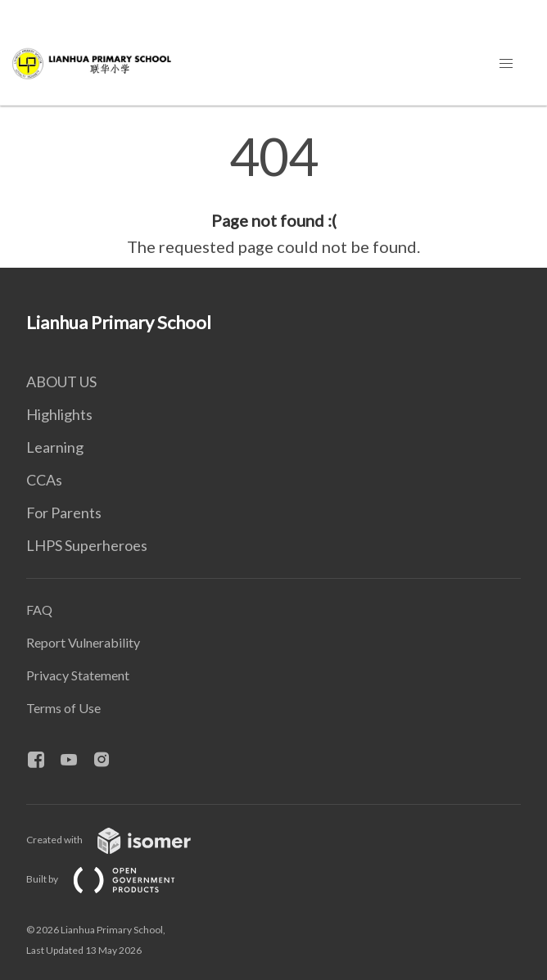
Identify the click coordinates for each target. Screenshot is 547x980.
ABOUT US (61, 382)
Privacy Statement (78, 675)
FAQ (39, 610)
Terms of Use (63, 708)
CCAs (44, 480)
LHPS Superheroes (87, 545)
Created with (122, 840)
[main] (273, 195)
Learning (55, 447)
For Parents (64, 513)
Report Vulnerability (83, 642)
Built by (114, 879)
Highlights (59, 414)
